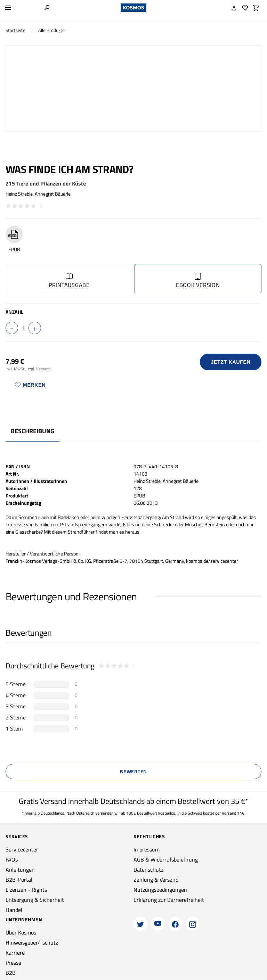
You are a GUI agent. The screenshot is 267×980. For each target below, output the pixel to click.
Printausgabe (69, 281)
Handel (14, 910)
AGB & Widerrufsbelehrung (166, 859)
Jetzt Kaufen (231, 362)
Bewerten (133, 771)
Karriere (15, 953)
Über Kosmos (21, 932)
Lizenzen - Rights (26, 890)
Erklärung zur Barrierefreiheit (169, 900)
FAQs (12, 859)
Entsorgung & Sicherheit (35, 900)
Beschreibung (33, 431)
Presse (13, 963)
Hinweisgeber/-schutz (32, 942)
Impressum (147, 849)
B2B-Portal (19, 880)
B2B (11, 973)
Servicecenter (22, 849)
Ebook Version (198, 281)
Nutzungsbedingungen (160, 890)
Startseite (15, 30)
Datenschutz (148, 870)
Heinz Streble (19, 194)
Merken (30, 385)
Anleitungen (20, 870)
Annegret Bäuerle (53, 194)
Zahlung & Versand (156, 880)
